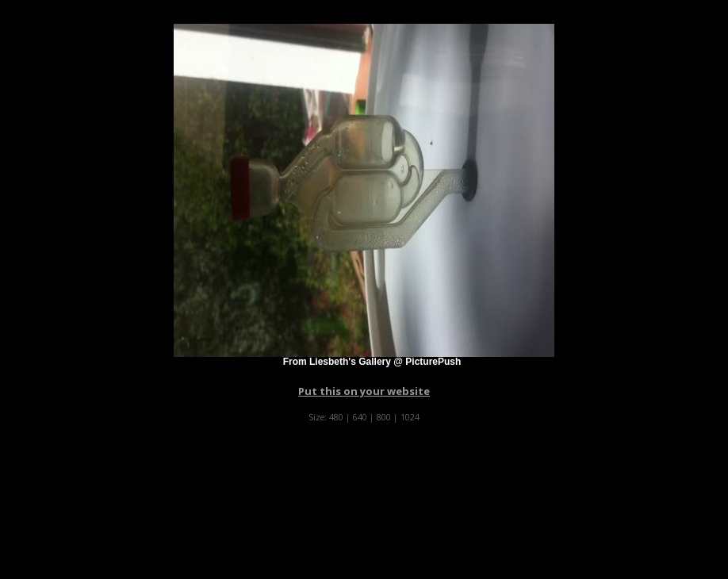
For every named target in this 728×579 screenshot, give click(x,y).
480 (336, 417)
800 (384, 417)
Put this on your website (364, 391)
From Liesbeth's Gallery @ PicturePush (372, 362)
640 (360, 417)
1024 (410, 417)
